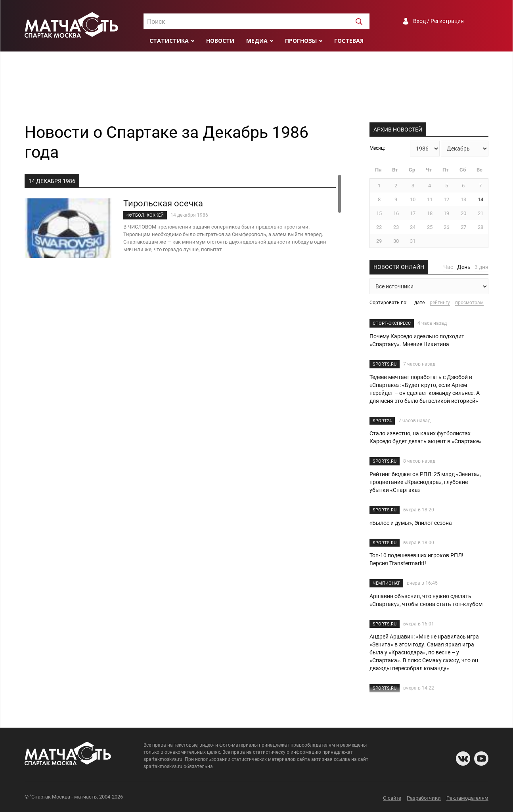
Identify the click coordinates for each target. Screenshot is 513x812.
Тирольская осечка (163, 203)
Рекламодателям (467, 798)
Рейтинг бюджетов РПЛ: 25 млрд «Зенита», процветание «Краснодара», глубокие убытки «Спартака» (425, 482)
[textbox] (256, 22)
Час (448, 267)
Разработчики (424, 798)
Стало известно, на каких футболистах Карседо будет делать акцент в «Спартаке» (426, 437)
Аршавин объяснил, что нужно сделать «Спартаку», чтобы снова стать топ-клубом (426, 600)
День (464, 267)
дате (419, 303)
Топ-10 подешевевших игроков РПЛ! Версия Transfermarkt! (416, 559)
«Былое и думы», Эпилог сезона (411, 523)
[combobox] (256, 21)
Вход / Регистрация (438, 21)
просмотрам (469, 303)
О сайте (392, 798)
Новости (220, 41)
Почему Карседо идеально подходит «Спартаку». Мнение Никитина (417, 340)
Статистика (169, 41)
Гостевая (349, 41)
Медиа (257, 41)
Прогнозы (301, 41)
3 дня (481, 267)
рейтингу (440, 303)
